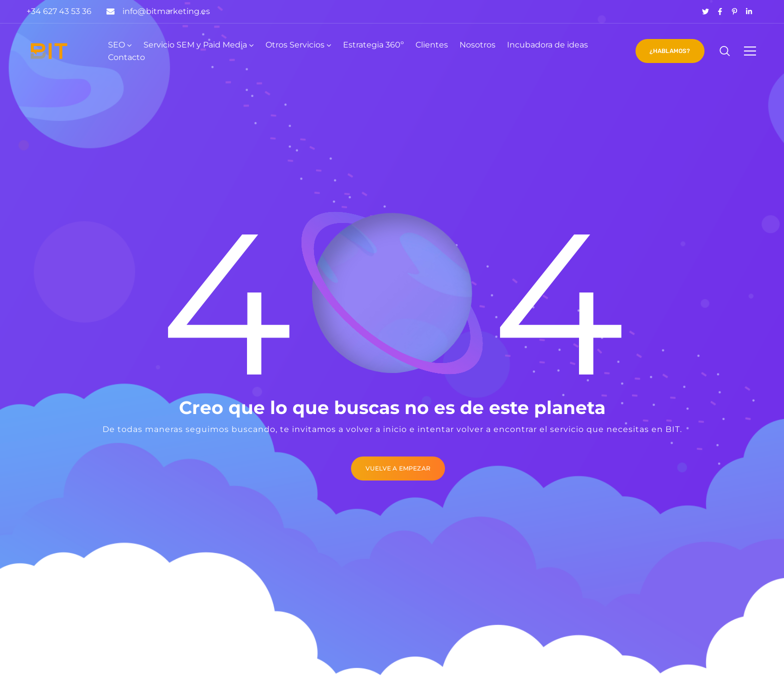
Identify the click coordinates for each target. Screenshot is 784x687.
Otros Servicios (295, 45)
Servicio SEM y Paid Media (195, 45)
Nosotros (477, 45)
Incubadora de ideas (547, 45)
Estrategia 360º (373, 45)
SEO (116, 45)
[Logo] (49, 51)
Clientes (432, 45)
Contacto (126, 57)
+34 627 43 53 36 (59, 11)
